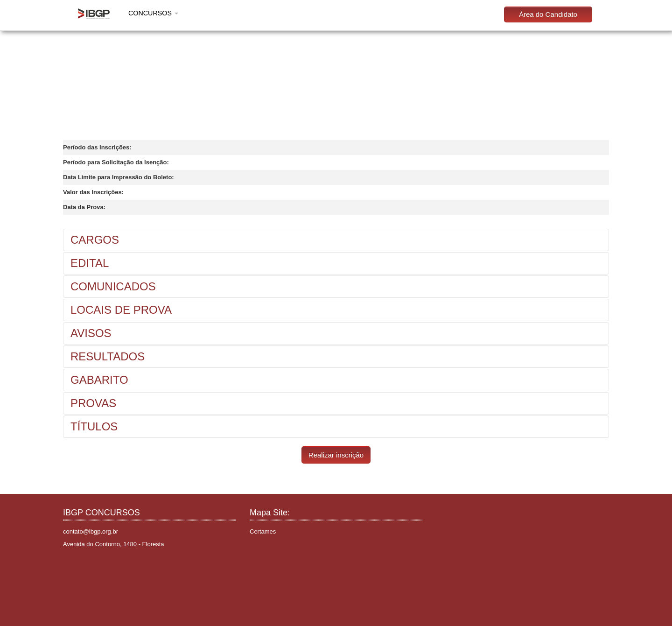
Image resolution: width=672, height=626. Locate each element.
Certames (263, 531)
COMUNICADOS (113, 286)
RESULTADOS (108, 356)
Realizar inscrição (336, 455)
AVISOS (91, 333)
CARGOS (95, 240)
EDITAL (90, 263)
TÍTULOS (94, 426)
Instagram (86, 567)
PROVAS (93, 403)
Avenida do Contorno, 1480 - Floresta (114, 544)
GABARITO (99, 380)
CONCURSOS (153, 13)
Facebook (71, 567)
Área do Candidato (548, 14)
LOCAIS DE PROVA (121, 310)
